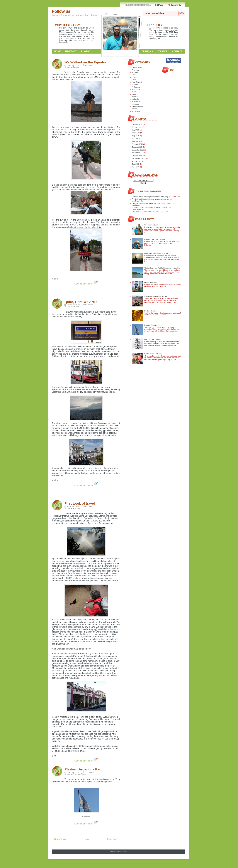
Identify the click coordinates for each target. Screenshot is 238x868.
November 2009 (138, 153)
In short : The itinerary (152, 339)
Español (162, 51)
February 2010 (138, 144)
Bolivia (134, 77)
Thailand (135, 97)
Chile (134, 80)
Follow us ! (62, 11)
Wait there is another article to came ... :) (147, 212)
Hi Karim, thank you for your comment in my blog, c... (152, 197)
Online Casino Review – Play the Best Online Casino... (152, 203)
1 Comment (90, 772)
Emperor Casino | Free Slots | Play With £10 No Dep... (152, 208)
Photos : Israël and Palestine (155, 239)
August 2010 (137, 127)
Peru (134, 75)
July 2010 (136, 130)
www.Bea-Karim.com (118, 852)
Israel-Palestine (138, 106)
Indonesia (136, 104)
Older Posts (113, 839)
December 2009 (138, 150)
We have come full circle (153, 354)
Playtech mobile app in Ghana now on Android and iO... (153, 199)
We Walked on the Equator (85, 62)
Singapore (136, 102)
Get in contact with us (152, 225)
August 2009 (137, 161)
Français (147, 51)
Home (58, 51)
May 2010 (136, 136)
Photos (86, 51)
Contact (177, 51)
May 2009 (136, 167)
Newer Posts (60, 839)
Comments (176, 5)
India (134, 94)
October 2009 (137, 156)
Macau (135, 92)
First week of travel (80, 503)
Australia (135, 85)
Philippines (136, 87)
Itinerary (71, 51)
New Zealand (137, 82)
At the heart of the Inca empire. (156, 296)
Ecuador (76, 67)
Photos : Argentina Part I (84, 769)
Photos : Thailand (151, 311)
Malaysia (135, 99)
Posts (161, 5)
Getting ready (137, 68)
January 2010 (137, 147)
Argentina (77, 508)
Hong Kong (136, 89)
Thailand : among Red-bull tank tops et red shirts (162, 268)
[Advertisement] (88, 293)
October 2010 (137, 124)
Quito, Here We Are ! (81, 302)
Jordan (135, 109)
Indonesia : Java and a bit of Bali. (157, 254)
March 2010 (136, 141)
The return (136, 111)
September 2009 (138, 158)
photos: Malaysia (151, 282)
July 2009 (136, 164)
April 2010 (136, 139)
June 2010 (136, 133)
